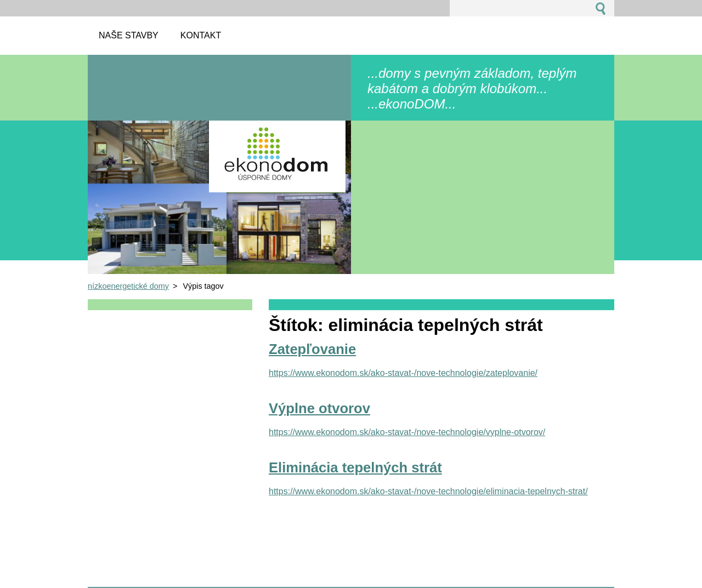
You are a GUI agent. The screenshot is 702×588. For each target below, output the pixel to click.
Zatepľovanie (312, 349)
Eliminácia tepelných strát (355, 467)
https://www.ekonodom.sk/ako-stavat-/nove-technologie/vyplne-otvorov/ (407, 432)
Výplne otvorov (319, 408)
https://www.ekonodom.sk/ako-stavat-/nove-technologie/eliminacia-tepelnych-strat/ (428, 491)
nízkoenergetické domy (128, 286)
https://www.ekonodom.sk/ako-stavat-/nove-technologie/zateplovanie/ (403, 373)
